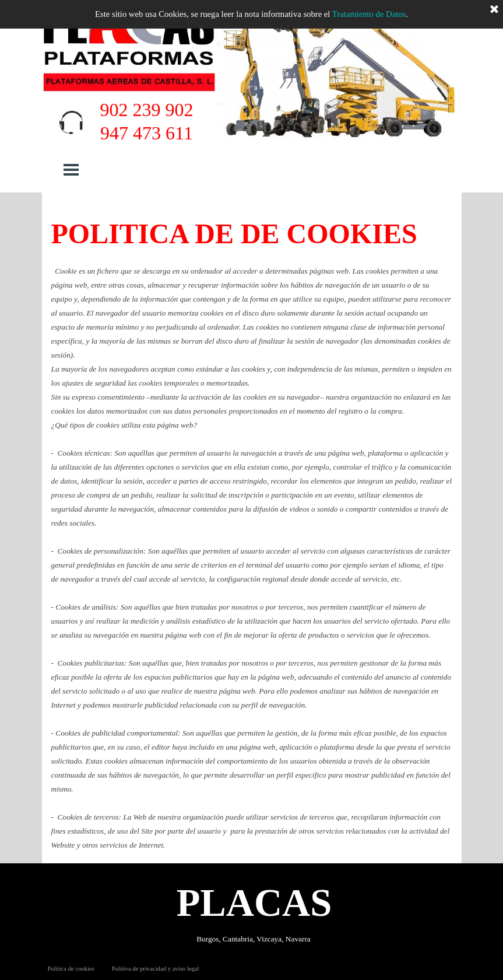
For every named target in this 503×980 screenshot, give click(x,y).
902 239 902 (147, 110)
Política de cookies (71, 969)
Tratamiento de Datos (369, 14)
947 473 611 (147, 133)
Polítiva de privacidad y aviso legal (155, 969)
